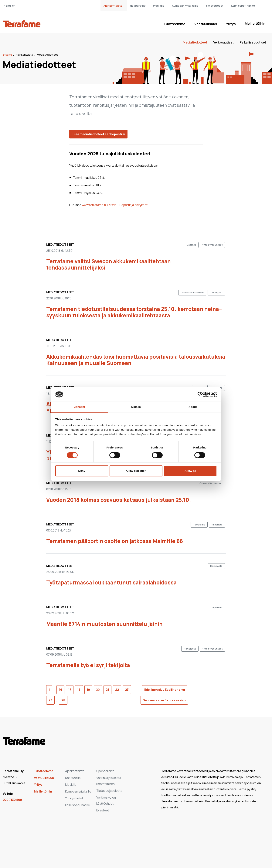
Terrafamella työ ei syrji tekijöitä (88, 665)
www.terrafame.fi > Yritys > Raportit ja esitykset (115, 205)
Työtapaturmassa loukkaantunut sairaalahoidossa (111, 582)
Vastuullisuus (206, 24)
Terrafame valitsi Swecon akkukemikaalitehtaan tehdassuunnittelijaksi (109, 264)
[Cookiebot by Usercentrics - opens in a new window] (200, 394)
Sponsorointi (105, 771)
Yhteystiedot (215, 6)
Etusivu (8, 55)
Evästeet (103, 810)
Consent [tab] (79, 407)
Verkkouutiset (223, 42)
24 (50, 700)
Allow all (190, 471)
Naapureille (138, 6)
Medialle (159, 6)
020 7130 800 (12, 800)
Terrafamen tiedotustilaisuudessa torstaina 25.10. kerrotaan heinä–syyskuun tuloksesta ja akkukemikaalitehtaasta (134, 312)
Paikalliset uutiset (253, 42)
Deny (82, 471)
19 (88, 690)
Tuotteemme (174, 24)
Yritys (231, 24)
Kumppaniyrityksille (185, 6)
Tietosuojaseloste (109, 791)
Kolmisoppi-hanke (243, 6)
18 (79, 690)
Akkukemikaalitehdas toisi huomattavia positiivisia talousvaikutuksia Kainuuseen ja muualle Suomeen (136, 360)
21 (107, 690)
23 (127, 690)
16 (61, 690)
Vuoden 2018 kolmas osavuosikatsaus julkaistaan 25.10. (119, 500)
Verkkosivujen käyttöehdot (106, 800)
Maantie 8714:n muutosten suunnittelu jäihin (104, 624)
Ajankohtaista (113, 6)
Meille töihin (255, 23)
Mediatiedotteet (195, 42)
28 (63, 700)
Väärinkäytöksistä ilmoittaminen (109, 781)
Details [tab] (136, 407)
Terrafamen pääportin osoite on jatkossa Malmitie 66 (115, 541)
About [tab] (193, 407)
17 (70, 690)
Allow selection (136, 471)
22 (117, 690)
